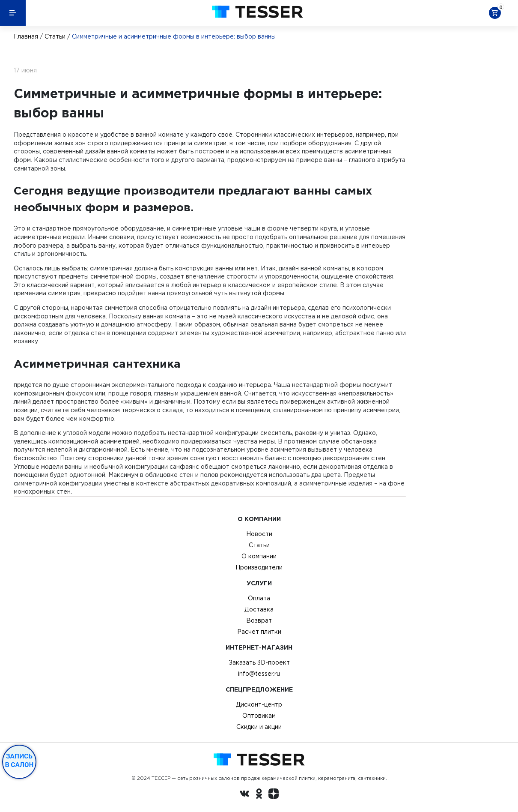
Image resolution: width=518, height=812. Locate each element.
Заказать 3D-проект (259, 662)
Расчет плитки (259, 632)
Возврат (259, 620)
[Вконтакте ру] (244, 795)
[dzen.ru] (274, 795)
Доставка (259, 609)
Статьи (55, 36)
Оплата (259, 598)
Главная (26, 36)
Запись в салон (19, 761)
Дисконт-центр (259, 704)
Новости (259, 534)
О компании (259, 556)
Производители (259, 567)
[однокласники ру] (259, 795)
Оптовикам (259, 716)
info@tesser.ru (259, 674)
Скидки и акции (259, 727)
